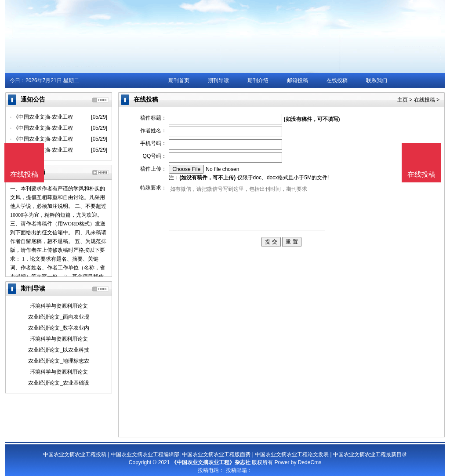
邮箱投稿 (298, 80)
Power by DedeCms (298, 462)
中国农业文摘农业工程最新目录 (370, 454)
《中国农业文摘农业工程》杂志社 (211, 462)
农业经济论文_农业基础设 (59, 383)
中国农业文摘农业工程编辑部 (145, 454)
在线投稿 (337, 80)
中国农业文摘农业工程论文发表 (292, 454)
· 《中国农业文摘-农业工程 (42, 117)
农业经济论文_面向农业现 (59, 317)
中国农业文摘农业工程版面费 (216, 454)
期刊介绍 (258, 80)
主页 (403, 100)
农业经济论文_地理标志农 (59, 361)
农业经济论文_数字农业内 (59, 328)
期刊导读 (218, 80)
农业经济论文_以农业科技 (59, 350)
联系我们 (377, 80)
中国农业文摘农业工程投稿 (75, 454)
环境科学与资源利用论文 (59, 306)
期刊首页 (179, 80)
